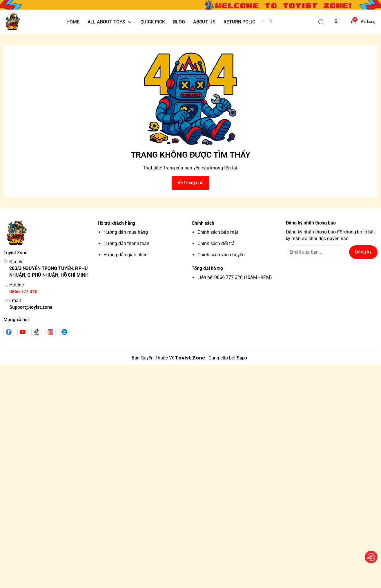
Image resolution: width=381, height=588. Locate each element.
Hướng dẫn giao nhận (126, 255)
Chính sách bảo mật (218, 232)
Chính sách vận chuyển (221, 255)
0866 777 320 (23, 292)
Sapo (242, 358)
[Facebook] (9, 332)
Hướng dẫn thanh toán (127, 243)
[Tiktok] (37, 332)
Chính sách (203, 223)
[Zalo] (64, 332)
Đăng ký (363, 252)
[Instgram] (50, 332)
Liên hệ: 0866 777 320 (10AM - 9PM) (235, 277)
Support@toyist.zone (31, 307)
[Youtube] (23, 332)
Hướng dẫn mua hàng (126, 232)
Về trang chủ (190, 183)
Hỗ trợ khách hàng (117, 223)
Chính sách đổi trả (216, 243)
